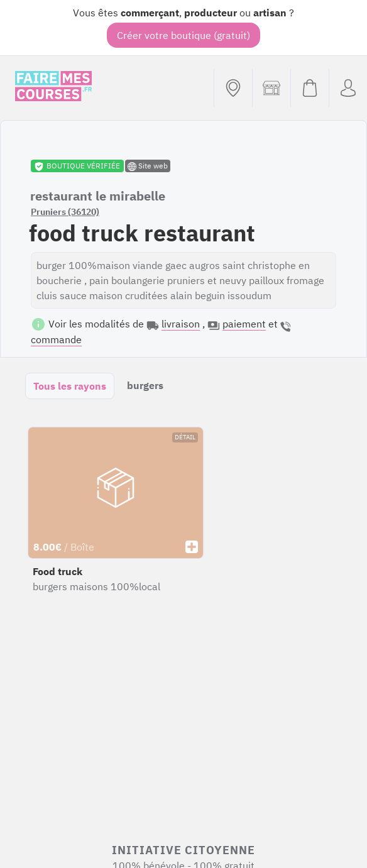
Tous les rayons (70, 386)
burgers (145, 385)
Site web (148, 166)
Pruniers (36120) (65, 212)
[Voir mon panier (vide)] (309, 88)
